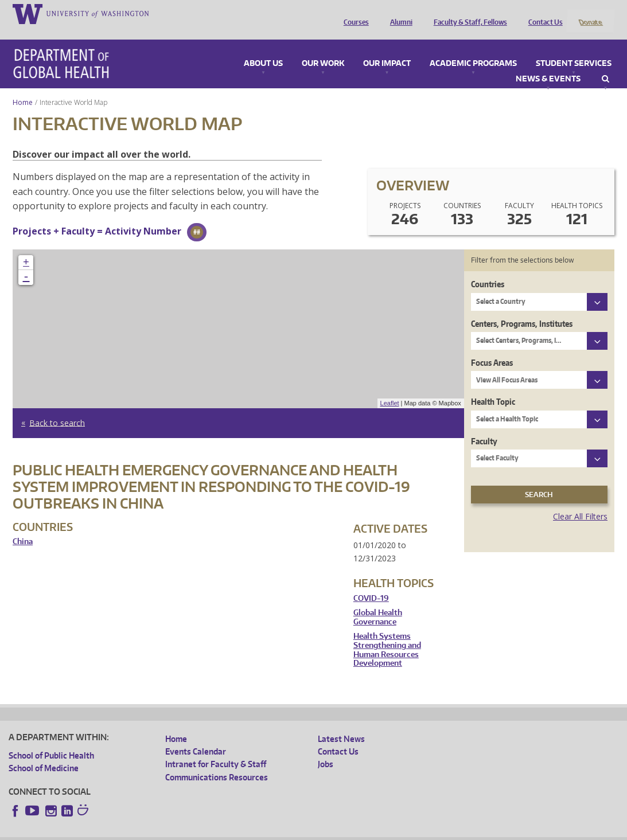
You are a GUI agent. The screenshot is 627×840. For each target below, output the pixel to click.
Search (605, 64)
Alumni (398, 13)
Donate (590, 13)
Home (23, 87)
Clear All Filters (580, 501)
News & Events (548, 64)
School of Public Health (51, 740)
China (23, 527)
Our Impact (387, 48)
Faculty (484, 426)
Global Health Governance (378, 602)
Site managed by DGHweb (275, 831)
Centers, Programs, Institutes (522, 308)
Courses (353, 13)
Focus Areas (492, 347)
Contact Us (543, 13)
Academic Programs (473, 48)
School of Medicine (44, 753)
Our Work (323, 48)
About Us (263, 48)
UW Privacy (161, 831)
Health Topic (493, 387)
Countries (488, 269)
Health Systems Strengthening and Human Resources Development (387, 635)
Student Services (574, 48)
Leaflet (390, 388)
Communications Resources (217, 762)
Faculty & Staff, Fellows (468, 13)
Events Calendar (196, 737)
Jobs (326, 749)
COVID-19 (371, 583)
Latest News (341, 723)
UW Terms (207, 831)
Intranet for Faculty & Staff (216, 749)
